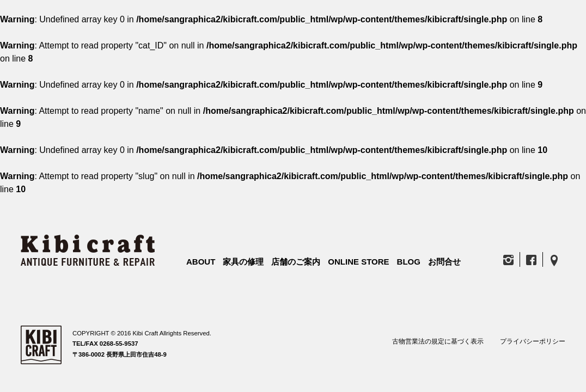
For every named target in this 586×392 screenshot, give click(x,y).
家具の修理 (243, 262)
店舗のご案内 (296, 262)
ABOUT (201, 262)
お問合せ (444, 262)
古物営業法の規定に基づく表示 (438, 341)
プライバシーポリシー (533, 341)
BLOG (409, 262)
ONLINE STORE (358, 262)
